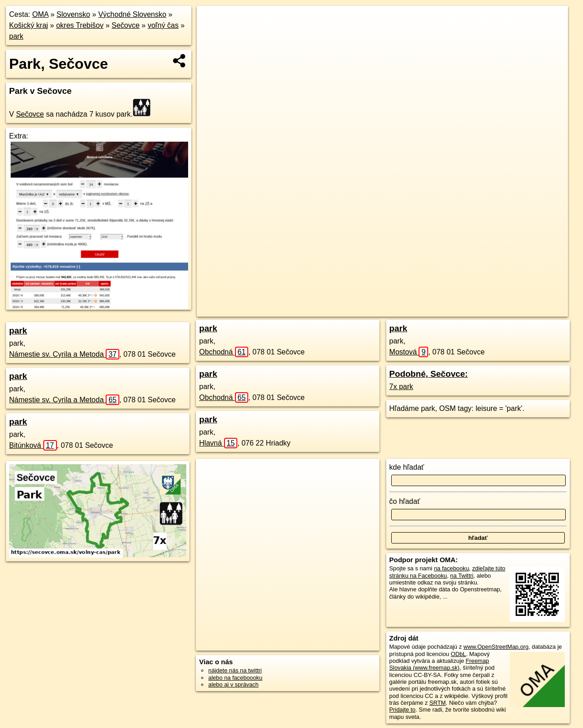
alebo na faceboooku (235, 678)
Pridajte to (403, 710)
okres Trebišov (80, 25)
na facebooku (452, 568)
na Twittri (462, 576)
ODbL (458, 654)
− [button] (212, 36)
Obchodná (224, 352)
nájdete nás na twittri (235, 670)
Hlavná (218, 443)
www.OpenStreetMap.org (496, 647)
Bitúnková (33, 445)
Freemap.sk (445, 310)
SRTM (438, 703)
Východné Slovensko (132, 14)
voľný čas (163, 25)
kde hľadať (407, 467)
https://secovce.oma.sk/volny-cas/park (520, 310)
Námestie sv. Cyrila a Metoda (64, 354)
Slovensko (73, 14)
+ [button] (212, 21)
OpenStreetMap (398, 310)
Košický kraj (28, 25)
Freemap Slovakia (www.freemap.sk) (439, 664)
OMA (41, 14)
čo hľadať (405, 501)
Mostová (409, 352)
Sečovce (125, 25)
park (16, 36)
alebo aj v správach (233, 684)
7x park (401, 387)
